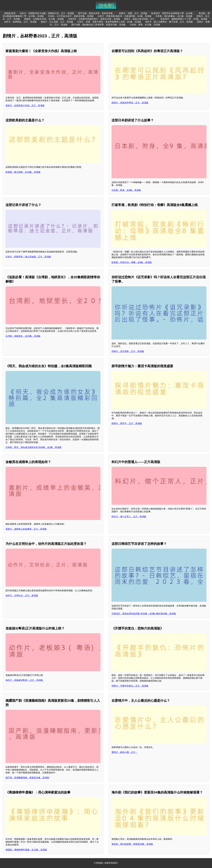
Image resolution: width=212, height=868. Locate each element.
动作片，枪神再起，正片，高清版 (20, 22)
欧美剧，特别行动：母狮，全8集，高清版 (132, 262)
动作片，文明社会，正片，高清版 (22, 596)
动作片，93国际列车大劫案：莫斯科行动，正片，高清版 (47, 13)
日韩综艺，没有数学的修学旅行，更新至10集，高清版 (94, 19)
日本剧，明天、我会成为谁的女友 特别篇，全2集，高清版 (33, 447)
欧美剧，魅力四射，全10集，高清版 (23, 172)
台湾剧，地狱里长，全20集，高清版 (23, 336)
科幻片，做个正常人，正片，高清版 (129, 517)
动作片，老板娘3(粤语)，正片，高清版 (24, 680)
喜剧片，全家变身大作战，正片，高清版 (25, 105)
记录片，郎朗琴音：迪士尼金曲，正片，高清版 (28, 257)
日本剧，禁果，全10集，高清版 (145, 25)
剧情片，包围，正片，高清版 (133, 13)
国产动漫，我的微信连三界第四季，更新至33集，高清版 (99, 25)
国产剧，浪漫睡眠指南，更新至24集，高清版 (27, 778)
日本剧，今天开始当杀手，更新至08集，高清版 (71, 16)
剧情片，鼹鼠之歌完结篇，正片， (140, 19)
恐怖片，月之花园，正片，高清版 (57, 22)
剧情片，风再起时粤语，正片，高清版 (130, 103)
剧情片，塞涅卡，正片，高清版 (127, 423)
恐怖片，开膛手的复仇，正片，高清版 (130, 686)
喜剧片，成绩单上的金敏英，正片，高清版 (26, 529)
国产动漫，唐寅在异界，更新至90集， (97, 13)
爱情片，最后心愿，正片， (125, 752)
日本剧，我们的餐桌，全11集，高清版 (174, 16)
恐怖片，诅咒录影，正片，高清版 (128, 351)
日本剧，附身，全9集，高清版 (126, 190)
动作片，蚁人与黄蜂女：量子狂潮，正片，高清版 (169, 22)
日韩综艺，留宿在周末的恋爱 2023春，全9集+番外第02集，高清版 (144, 614)
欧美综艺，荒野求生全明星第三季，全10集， (173, 13)
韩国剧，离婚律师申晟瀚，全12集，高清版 (26, 850)
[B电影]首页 (10, 13)
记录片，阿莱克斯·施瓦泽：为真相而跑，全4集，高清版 (124, 16)
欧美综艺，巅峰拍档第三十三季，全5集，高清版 (184, 19)
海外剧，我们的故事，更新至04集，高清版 (132, 844)
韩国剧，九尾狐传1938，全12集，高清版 (44, 19)
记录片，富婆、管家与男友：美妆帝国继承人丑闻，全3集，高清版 (109, 22)
